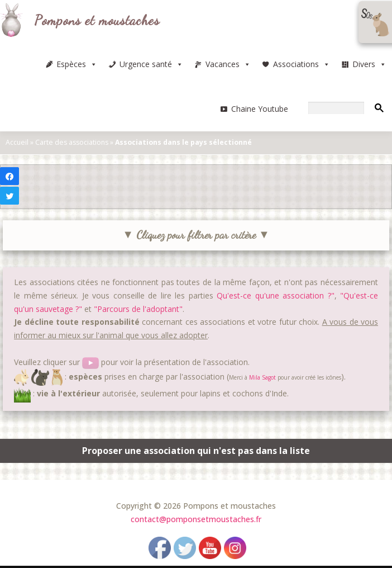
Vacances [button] (228, 64)
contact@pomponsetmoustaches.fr (196, 519)
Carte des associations (72, 142)
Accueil (17, 142)
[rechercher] (336, 108)
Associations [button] (302, 64)
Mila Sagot (262, 377)
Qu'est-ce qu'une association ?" (276, 295)
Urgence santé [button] (151, 64)
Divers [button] (369, 64)
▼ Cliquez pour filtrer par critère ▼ (196, 235)
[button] (93, 64)
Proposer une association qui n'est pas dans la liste (196, 451)
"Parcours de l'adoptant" (138, 309)
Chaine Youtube (260, 109)
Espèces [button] (77, 64)
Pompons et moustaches (97, 20)
